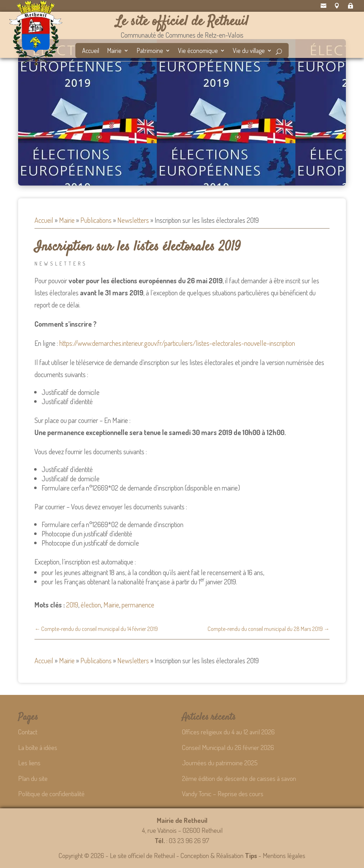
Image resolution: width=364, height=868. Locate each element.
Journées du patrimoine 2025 (220, 763)
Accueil (91, 51)
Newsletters (133, 220)
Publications (96, 220)
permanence (138, 605)
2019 (72, 605)
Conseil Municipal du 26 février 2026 (228, 747)
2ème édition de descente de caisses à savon (239, 778)
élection (91, 605)
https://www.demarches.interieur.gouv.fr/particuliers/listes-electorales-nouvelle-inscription (177, 343)
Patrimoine (150, 51)
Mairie (114, 51)
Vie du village (249, 51)
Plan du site (33, 778)
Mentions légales (284, 855)
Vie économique (198, 51)
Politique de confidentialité (51, 794)
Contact (28, 732)
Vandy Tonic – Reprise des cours (223, 794)
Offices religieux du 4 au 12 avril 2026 (228, 732)
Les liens (29, 763)
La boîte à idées (38, 747)
